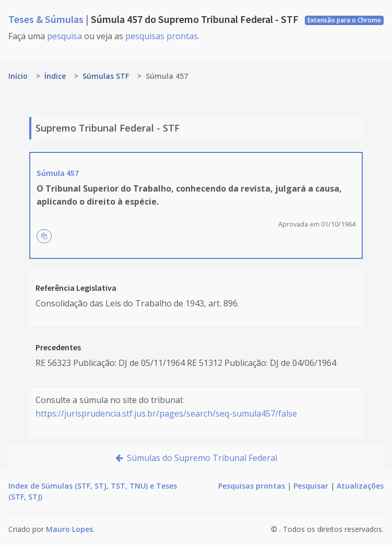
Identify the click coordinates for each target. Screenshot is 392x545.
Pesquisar (311, 486)
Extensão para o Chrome (344, 20)
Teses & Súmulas (47, 19)
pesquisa (64, 36)
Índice (55, 76)
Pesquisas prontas (252, 486)
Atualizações (360, 486)
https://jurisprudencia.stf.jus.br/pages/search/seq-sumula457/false (166, 413)
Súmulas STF (106, 76)
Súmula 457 (58, 173)
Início (18, 76)
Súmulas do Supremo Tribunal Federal (196, 458)
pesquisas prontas (162, 36)
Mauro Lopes (69, 529)
